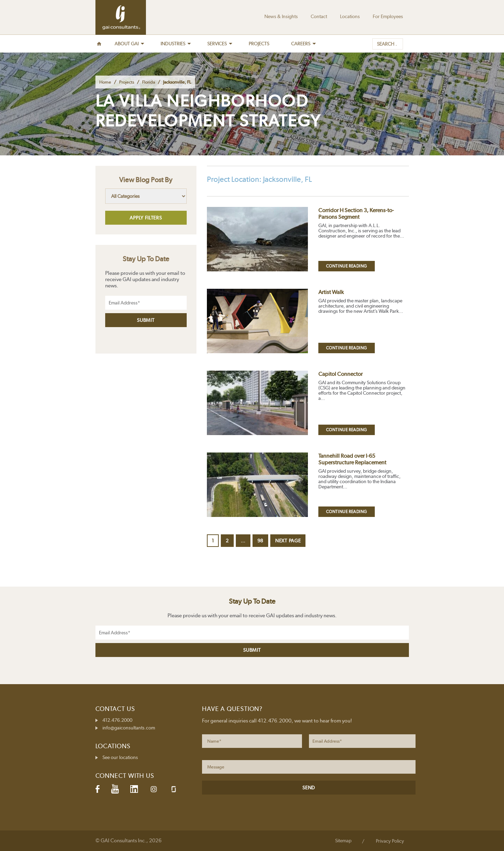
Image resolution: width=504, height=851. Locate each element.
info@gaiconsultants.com (129, 728)
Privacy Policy (390, 841)
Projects (127, 82)
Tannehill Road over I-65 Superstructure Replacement (352, 459)
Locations (350, 16)
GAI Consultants (121, 17)
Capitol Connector (340, 374)
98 (263, 540)
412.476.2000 (117, 720)
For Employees (388, 16)
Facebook (98, 789)
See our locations (120, 757)
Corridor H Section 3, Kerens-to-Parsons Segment (356, 214)
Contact (319, 16)
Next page (288, 541)
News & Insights (281, 16)
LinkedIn (134, 789)
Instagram (154, 789)
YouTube (115, 789)
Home (105, 82)
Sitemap (343, 841)
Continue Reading (347, 266)
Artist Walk (331, 292)
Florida (149, 82)
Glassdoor (174, 789)
